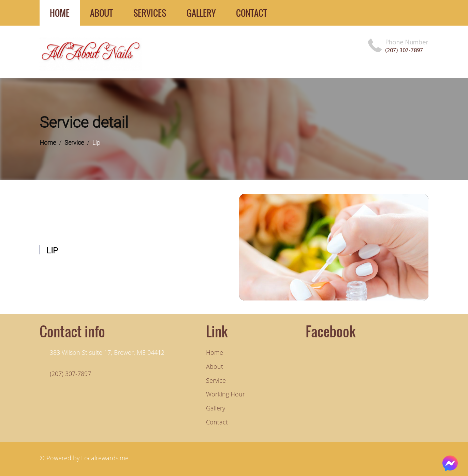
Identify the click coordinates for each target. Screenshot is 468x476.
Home (48, 143)
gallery (201, 13)
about (101, 13)
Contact (217, 422)
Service (74, 143)
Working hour (225, 394)
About (215, 366)
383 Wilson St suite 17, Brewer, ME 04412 (107, 352)
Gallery (216, 408)
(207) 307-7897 (404, 50)
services (150, 13)
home (60, 13)
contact (252, 13)
